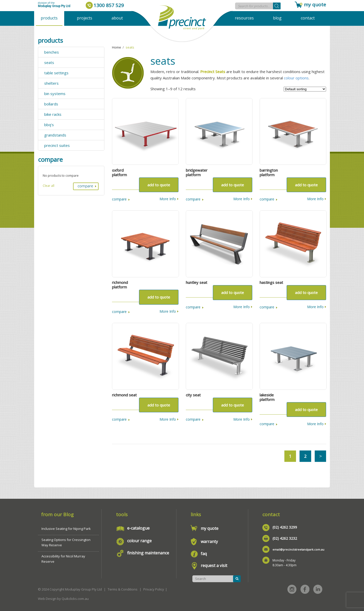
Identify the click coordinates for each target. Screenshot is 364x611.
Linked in (318, 589)
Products (49, 18)
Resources (244, 18)
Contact (308, 18)
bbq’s (49, 125)
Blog (277, 18)
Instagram (292, 589)
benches (52, 52)
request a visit (214, 565)
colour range (139, 541)
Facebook (305, 589)
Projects (85, 18)
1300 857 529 (109, 5)
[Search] (277, 6)
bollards (51, 104)
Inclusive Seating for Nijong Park (66, 529)
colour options (296, 78)
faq (204, 554)
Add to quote (159, 185)
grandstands (55, 135)
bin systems (55, 94)
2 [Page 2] (305, 456)
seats (49, 62)
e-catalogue (138, 528)
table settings (56, 73)
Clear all (49, 186)
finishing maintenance (148, 553)
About (117, 18)
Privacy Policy (154, 589)
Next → (320, 456)
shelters (51, 83)
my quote (315, 5)
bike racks (53, 114)
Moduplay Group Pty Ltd (54, 6)
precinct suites (57, 145)
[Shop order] (305, 89)
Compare (119, 199)
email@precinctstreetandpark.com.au (298, 549)
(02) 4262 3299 (285, 527)
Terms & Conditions (123, 589)
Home (117, 47)
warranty (209, 541)
